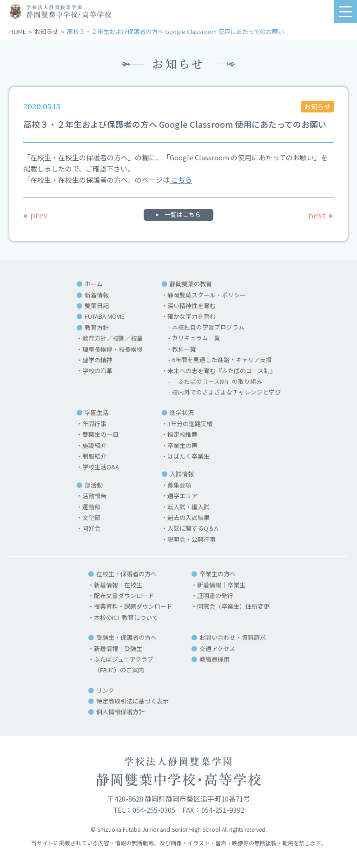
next (321, 215)
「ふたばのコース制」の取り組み (217, 382)
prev (36, 215)
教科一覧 (184, 349)
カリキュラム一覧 (196, 338)
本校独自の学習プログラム (208, 327)
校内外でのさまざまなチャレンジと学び (226, 392)
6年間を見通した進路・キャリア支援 (222, 360)
